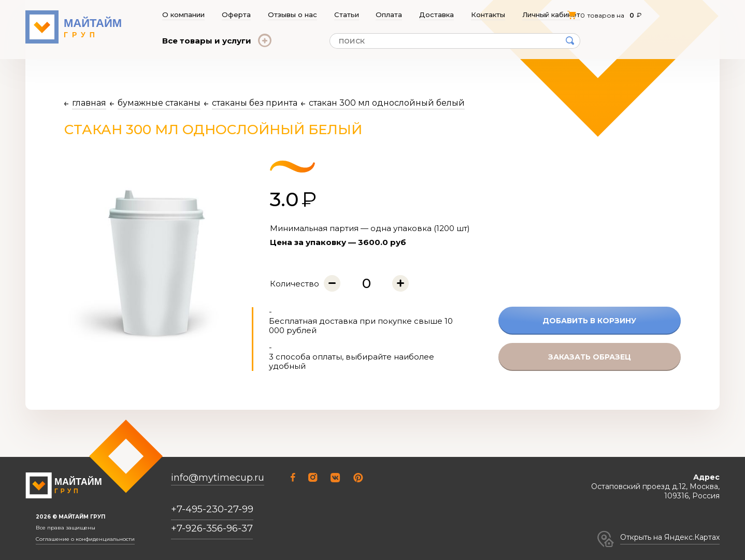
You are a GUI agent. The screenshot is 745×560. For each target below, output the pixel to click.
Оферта (236, 15)
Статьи (346, 15)
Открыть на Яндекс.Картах (670, 537)
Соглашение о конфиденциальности (85, 539)
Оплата (389, 15)
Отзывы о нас (292, 15)
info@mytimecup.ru (218, 478)
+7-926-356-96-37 (212, 528)
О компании (183, 15)
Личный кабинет (551, 15)
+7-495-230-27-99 (212, 509)
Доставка (437, 15)
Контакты (488, 15)
